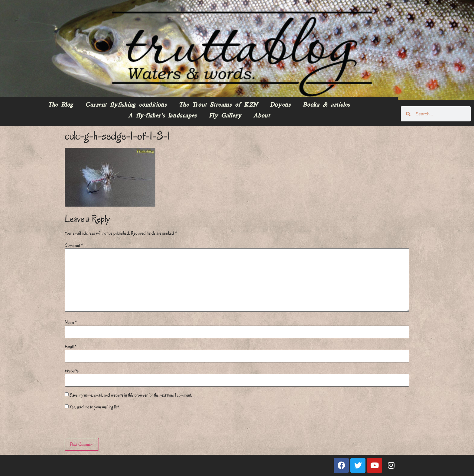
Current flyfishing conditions (126, 105)
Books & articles (326, 105)
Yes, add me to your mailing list (92, 407)
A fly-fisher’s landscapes (162, 116)
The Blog (60, 105)
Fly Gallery (225, 116)
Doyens (280, 105)
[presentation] (106, 425)
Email (70, 347)
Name (71, 322)
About (261, 116)
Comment (74, 245)
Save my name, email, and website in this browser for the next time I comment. (131, 395)
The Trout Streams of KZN (218, 105)
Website (72, 371)
